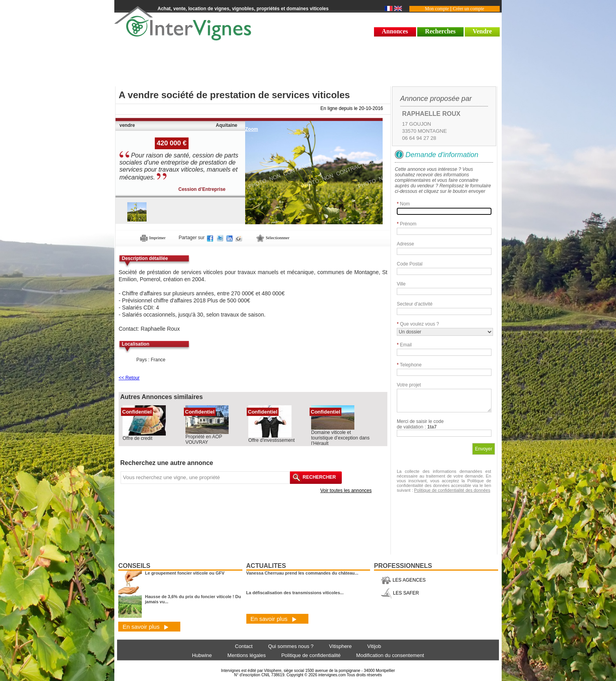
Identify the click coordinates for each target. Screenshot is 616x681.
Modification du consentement (390, 655)
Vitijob (374, 646)
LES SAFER (400, 593)
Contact (244, 646)
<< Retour (129, 378)
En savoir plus (146, 627)
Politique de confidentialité (311, 655)
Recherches (440, 31)
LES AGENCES (403, 580)
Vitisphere (341, 646)
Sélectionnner (273, 238)
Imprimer (153, 238)
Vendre (482, 31)
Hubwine (202, 655)
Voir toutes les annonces (346, 491)
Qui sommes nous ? (291, 646)
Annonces (395, 31)
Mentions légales (247, 655)
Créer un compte (468, 9)
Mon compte (437, 9)
